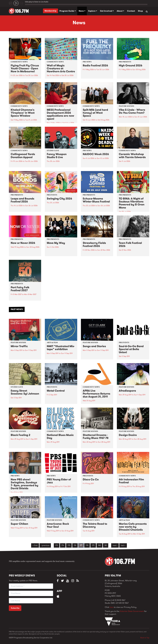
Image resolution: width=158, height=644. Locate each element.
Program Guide (68, 11)
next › (115, 545)
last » (123, 545)
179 (93, 545)
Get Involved (107, 11)
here (112, 607)
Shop (140, 11)
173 (57, 545)
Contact (131, 11)
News (82, 11)
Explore (93, 11)
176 (75, 545)
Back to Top (145, 638)
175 (69, 545)
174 (63, 545)
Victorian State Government (132, 611)
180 (99, 545)
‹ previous (45, 545)
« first (35, 545)
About (120, 11)
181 (106, 545)
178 (87, 545)
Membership (50, 11)
